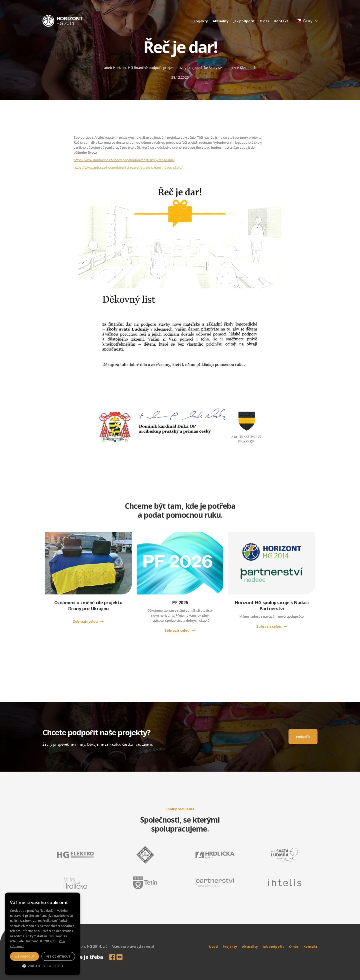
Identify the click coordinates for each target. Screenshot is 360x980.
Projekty (201, 21)
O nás (264, 21)
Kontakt (281, 21)
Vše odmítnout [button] (58, 956)
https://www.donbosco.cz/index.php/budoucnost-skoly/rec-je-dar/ (124, 160)
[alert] (42, 934)
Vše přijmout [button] (25, 956)
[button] (42, 966)
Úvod (213, 947)
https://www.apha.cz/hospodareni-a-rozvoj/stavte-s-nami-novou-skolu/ (128, 167)
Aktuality (221, 21)
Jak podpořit (244, 21)
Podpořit (303, 737)
